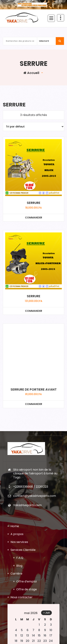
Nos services (19, 542)
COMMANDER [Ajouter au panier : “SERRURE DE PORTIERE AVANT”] (34, 404)
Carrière (16, 574)
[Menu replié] (51, 18)
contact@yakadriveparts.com (35, 496)
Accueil (31, 73)
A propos (17, 534)
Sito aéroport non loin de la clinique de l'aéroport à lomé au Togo (35, 473)
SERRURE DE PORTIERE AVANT (34, 389)
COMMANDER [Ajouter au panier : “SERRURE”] (34, 218)
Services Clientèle (23, 550)
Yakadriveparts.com (27, 505)
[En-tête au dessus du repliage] (61, 18)
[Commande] (33, 127)
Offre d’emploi (26, 581)
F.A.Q (20, 558)
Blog (19, 566)
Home (15, 526)
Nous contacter (22, 597)
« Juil (47, 613)
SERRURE (34, 203)
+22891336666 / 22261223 (31, 487)
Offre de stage (27, 589)
